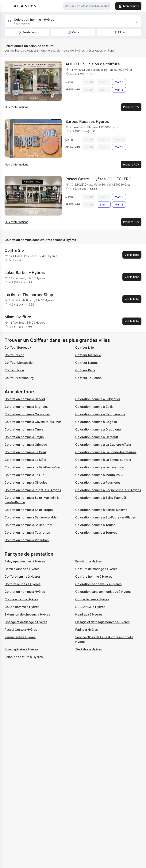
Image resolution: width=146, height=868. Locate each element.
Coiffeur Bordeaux (18, 347)
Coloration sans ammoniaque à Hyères (103, 592)
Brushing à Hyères (89, 561)
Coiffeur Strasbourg (19, 378)
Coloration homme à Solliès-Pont (29, 525)
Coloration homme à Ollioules (26, 482)
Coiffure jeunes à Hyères (23, 584)
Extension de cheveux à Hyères (27, 614)
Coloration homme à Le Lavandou (100, 467)
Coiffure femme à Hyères (23, 576)
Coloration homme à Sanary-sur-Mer (31, 517)
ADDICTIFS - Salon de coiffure (93, 64)
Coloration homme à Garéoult (97, 437)
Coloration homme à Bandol (25, 399)
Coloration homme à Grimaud (26, 445)
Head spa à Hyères (89, 614)
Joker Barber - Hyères (25, 273)
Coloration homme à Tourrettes (27, 532)
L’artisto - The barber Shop (29, 295)
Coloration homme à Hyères (25, 592)
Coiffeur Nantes (87, 363)
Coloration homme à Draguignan (99, 429)
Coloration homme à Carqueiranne (100, 414)
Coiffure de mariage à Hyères (96, 569)
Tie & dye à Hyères (89, 649)
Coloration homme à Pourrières (98, 482)
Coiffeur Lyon (14, 355)
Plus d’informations (16, 107)
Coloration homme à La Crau (25, 452)
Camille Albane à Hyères (22, 569)
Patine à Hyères (87, 630)
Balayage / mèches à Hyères (25, 561)
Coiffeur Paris (85, 370)
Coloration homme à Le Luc (24, 475)
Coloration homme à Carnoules (27, 414)
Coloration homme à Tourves (96, 532)
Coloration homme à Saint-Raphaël (101, 498)
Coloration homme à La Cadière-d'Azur (103, 445)
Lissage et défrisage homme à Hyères (102, 622)
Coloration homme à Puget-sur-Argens (33, 490)
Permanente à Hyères (20, 637)
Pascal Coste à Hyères (21, 630)
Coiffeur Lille (85, 347)
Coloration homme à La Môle (25, 460)
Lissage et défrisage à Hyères (26, 622)
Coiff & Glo (14, 250)
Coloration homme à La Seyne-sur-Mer (103, 460)
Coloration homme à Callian (95, 407)
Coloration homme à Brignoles (27, 407)
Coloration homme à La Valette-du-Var (32, 467)
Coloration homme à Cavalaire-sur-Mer (33, 422)
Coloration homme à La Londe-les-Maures (106, 452)
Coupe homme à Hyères (22, 607)
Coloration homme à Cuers (24, 429)
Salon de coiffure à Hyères (24, 657)
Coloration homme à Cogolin (96, 422)
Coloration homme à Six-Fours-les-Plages (106, 517)
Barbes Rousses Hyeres (87, 122)
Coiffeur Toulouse (88, 378)
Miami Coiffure (18, 317)
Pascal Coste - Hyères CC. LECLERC (98, 179)
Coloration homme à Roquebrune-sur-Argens (108, 490)
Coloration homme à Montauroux (99, 475)
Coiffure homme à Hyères (94, 576)
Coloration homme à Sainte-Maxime (101, 510)
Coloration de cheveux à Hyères (98, 584)
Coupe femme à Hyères (92, 599)
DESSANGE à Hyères (90, 607)
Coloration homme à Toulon (95, 525)
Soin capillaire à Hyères (21, 649)
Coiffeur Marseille (88, 355)
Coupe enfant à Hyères (21, 599)
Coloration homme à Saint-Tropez (29, 510)
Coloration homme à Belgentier (98, 399)
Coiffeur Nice (14, 370)
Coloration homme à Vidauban (27, 540)
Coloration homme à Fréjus (24, 437)
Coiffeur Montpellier (19, 363)
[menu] (7, 6)
